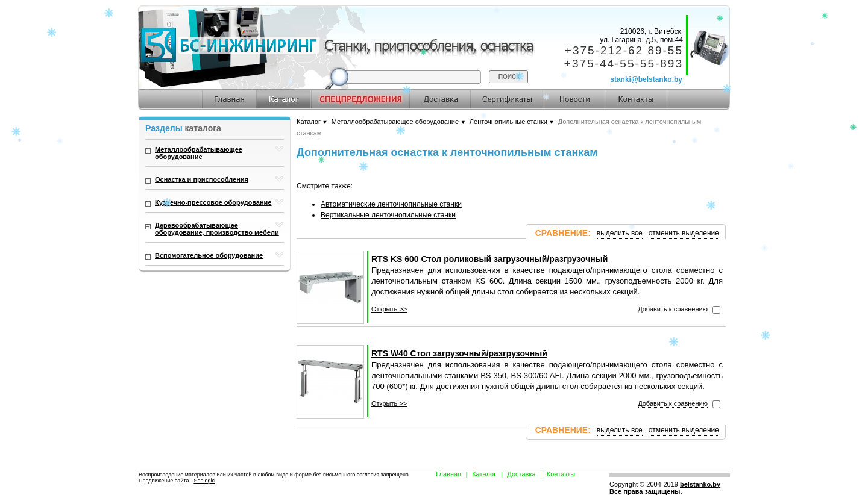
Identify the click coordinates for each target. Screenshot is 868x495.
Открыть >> (389, 309)
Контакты (561, 474)
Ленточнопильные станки (508, 122)
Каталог (309, 122)
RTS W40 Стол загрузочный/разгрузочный (459, 353)
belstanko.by (700, 484)
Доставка (521, 474)
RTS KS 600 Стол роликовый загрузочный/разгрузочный (489, 259)
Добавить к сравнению (673, 309)
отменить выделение (684, 233)
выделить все (620, 233)
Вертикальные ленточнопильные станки (388, 215)
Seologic (204, 481)
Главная (448, 474)
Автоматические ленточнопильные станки (391, 204)
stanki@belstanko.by (646, 79)
